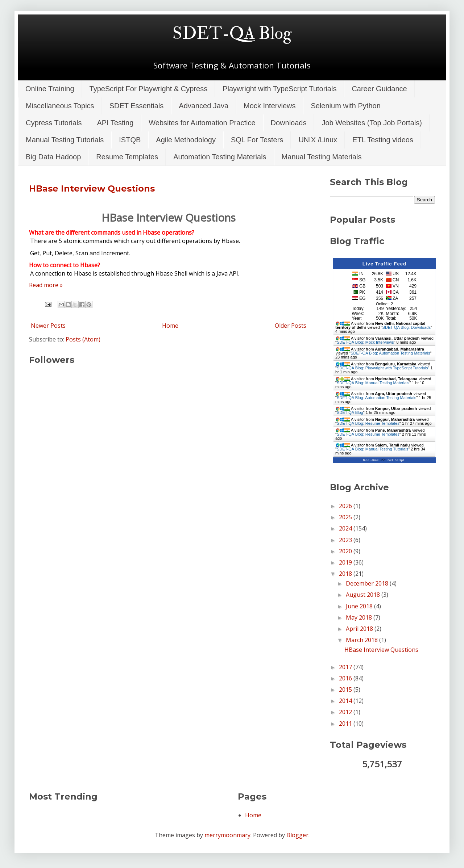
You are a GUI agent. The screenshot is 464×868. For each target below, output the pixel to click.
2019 (346, 562)
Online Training (50, 89)
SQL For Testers (257, 140)
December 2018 (368, 583)
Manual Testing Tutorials (65, 140)
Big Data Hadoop (53, 157)
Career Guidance (379, 89)
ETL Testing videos (383, 140)
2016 (346, 678)
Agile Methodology (186, 140)
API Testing (115, 123)
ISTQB (130, 140)
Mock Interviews (270, 106)
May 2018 (360, 617)
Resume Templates (127, 157)
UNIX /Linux (318, 140)
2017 (346, 667)
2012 (346, 712)
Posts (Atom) (83, 339)
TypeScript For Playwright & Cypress (149, 89)
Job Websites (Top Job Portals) (372, 123)
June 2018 (360, 606)
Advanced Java (204, 106)
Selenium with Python (345, 106)
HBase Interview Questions (92, 188)
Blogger (297, 835)
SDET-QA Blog (232, 33)
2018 (346, 574)
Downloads (289, 123)
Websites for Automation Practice (202, 123)
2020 (346, 551)
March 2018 (362, 640)
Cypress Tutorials (54, 123)
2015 (346, 689)
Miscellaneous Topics (60, 106)
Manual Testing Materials (322, 157)
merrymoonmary (227, 835)
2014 (346, 701)
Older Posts (291, 326)
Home (170, 326)
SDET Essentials (137, 106)
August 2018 (364, 595)
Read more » (46, 285)
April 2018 (360, 629)
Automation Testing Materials (220, 157)
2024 (346, 528)
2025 (346, 517)
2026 (346, 506)
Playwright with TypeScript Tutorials (279, 89)
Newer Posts (48, 326)
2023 (346, 540)
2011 (346, 724)
